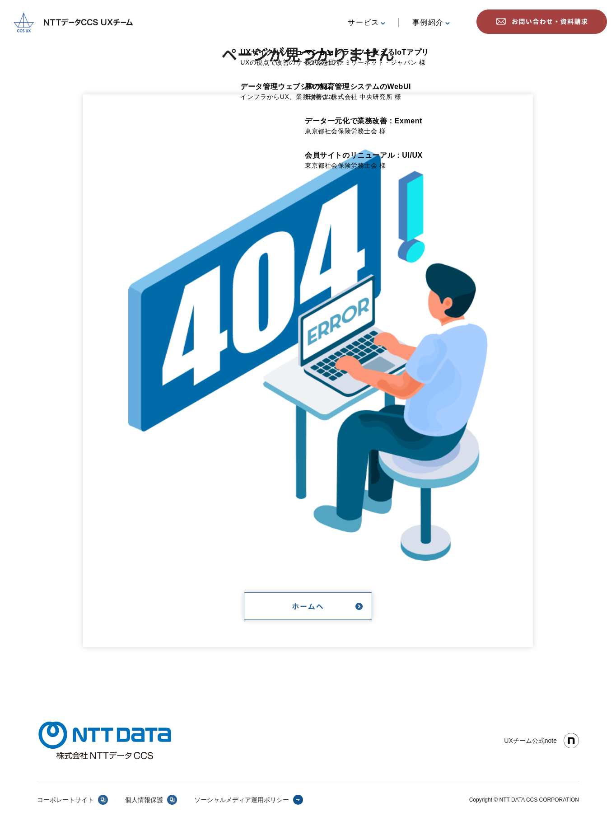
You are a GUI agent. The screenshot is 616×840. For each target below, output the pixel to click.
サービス (366, 22)
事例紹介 (431, 22)
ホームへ (308, 606)
